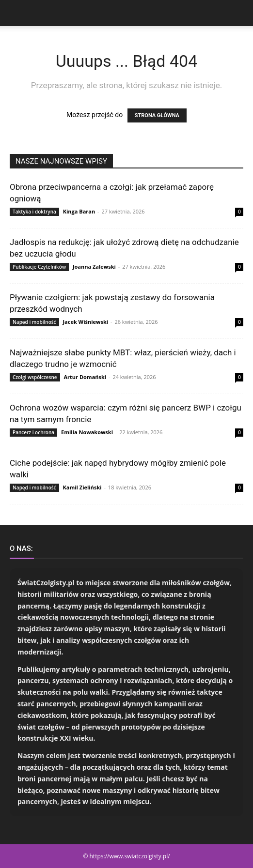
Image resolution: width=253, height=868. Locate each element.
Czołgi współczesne (35, 377)
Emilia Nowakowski (87, 432)
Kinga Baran (79, 211)
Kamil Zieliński (82, 487)
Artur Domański (85, 377)
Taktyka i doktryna (34, 212)
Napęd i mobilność (34, 322)
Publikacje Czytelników (39, 267)
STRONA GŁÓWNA (157, 115)
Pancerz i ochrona (33, 432)
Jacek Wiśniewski (85, 322)
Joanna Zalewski (94, 266)
